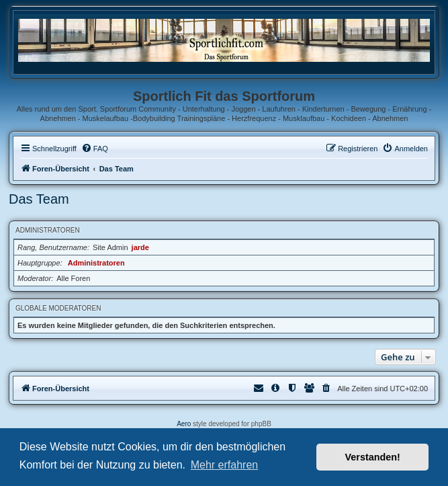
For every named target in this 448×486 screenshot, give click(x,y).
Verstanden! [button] (373, 457)
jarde (140, 247)
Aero (184, 424)
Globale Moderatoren (58, 308)
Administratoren (48, 230)
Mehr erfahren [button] (225, 465)
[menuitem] (95, 149)
